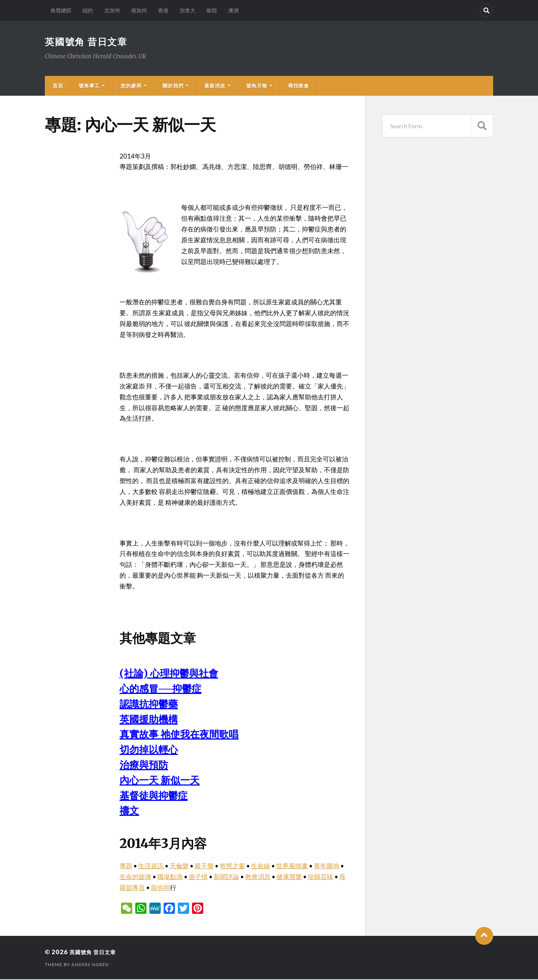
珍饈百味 (321, 877)
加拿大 (188, 10)
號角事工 (89, 86)
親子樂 (204, 867)
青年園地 (327, 867)
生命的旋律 (135, 877)
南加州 (139, 10)
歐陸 (212, 10)
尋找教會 (299, 86)
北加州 (112, 10)
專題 (126, 867)
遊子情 (198, 877)
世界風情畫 (292, 867)
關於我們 (173, 86)
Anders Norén (91, 965)
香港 (163, 10)
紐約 (88, 10)
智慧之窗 (232, 867)
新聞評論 (226, 877)
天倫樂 (179, 867)
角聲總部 (61, 10)
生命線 (261, 867)
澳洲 (234, 10)
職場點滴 (170, 877)
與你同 (160, 888)
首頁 (58, 86)
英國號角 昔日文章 (88, 42)
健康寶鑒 (289, 877)
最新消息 (215, 86)
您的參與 (131, 86)
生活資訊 (151, 867)
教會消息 (258, 877)
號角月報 (257, 86)
